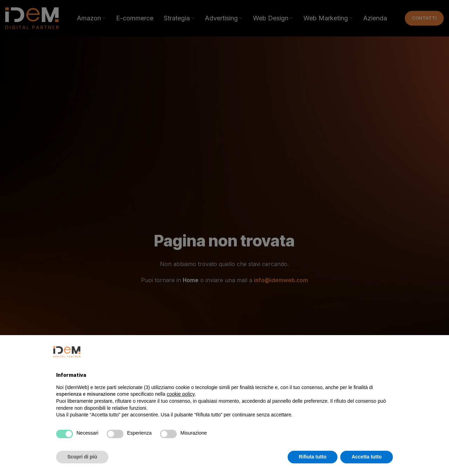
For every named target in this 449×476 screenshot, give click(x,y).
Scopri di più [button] (82, 457)
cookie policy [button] (180, 394)
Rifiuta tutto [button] (313, 457)
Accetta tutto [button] (367, 457)
